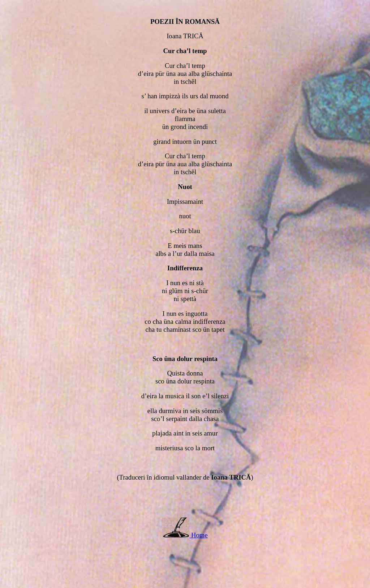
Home (199, 535)
